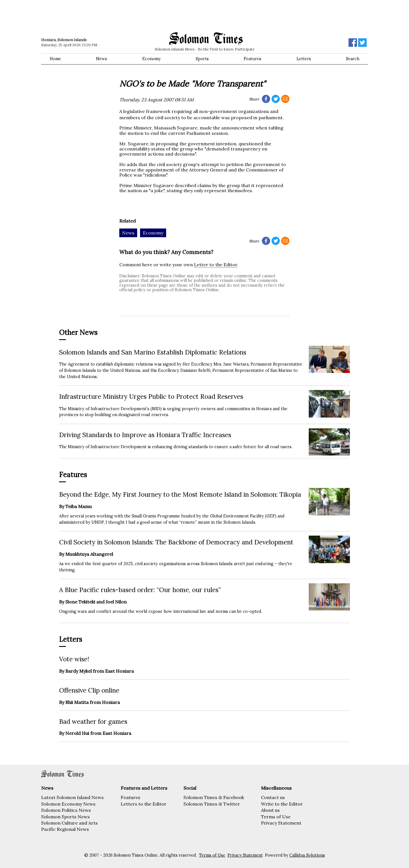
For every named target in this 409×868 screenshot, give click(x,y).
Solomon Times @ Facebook (214, 797)
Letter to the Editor (216, 265)
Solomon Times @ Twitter (212, 804)
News (102, 59)
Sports (202, 59)
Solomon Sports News (65, 817)
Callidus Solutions (307, 855)
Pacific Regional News (65, 829)
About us (270, 810)
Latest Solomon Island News (72, 797)
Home (55, 59)
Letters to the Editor (144, 804)
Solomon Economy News (68, 804)
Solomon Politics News (66, 810)
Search (353, 59)
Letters (304, 59)
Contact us (273, 797)
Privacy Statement (281, 823)
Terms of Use (276, 817)
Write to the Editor (282, 804)
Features (253, 59)
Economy (152, 59)
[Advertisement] (122, 16)
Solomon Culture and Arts (69, 823)
